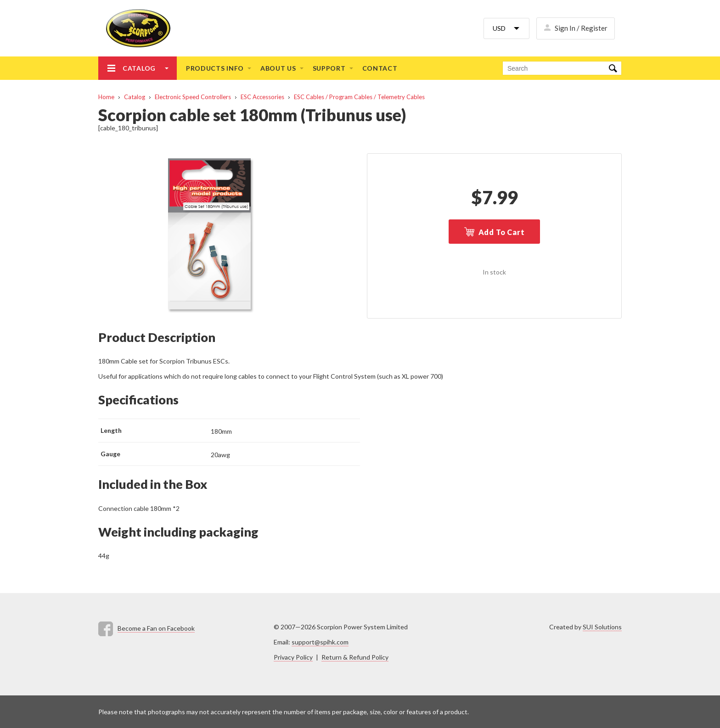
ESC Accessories (262, 97)
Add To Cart (502, 232)
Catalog (139, 68)
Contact (380, 68)
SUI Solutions (602, 627)
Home (106, 97)
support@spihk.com (320, 642)
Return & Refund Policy (355, 657)
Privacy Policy (293, 657)
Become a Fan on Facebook (156, 628)
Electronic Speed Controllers (193, 97)
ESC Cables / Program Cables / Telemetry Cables (359, 97)
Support (329, 68)
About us (278, 68)
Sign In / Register (581, 28)
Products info (215, 68)
